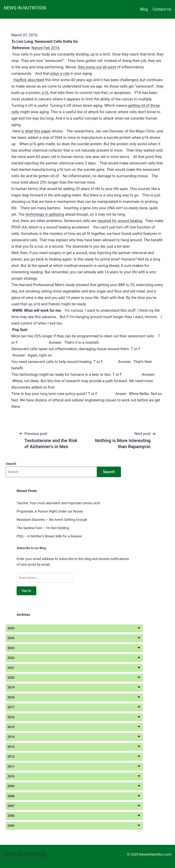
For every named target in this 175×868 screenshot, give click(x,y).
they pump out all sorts (97, 67)
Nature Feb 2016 (45, 48)
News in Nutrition (25, 8)
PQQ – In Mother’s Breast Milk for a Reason (49, 536)
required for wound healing (120, 221)
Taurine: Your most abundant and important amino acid (58, 503)
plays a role (60, 73)
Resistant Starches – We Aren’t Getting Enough (52, 520)
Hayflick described (29, 80)
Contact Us (162, 9)
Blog (144, 9)
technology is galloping (45, 214)
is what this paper (36, 131)
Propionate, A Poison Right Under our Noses (50, 511)
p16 (45, 93)
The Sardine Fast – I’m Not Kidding (43, 528)
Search (11, 464)
